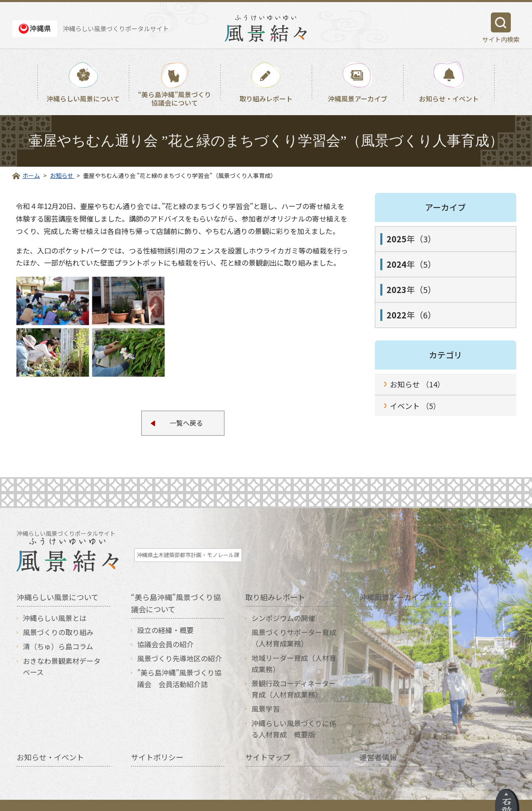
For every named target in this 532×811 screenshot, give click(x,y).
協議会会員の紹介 (165, 628)
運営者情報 (378, 741)
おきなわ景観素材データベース (62, 650)
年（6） (411, 315)
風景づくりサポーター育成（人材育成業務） (294, 621)
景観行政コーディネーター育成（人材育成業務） (294, 673)
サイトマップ (268, 741)
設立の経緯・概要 (165, 614)
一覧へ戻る (186, 423)
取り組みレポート (266, 99)
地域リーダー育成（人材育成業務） (294, 647)
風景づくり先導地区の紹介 (180, 642)
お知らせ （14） (417, 384)
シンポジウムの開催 (283, 602)
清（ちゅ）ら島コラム (58, 630)
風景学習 (266, 692)
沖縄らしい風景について (83, 99)
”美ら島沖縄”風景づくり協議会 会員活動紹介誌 (179, 662)
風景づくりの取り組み (58, 616)
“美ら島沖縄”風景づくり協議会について (175, 98)
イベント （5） (415, 406)
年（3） (411, 239)
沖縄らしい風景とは (55, 602)
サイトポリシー (157, 741)
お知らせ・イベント (449, 99)
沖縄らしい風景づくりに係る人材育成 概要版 (294, 712)
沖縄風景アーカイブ (358, 99)
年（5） (411, 264)
